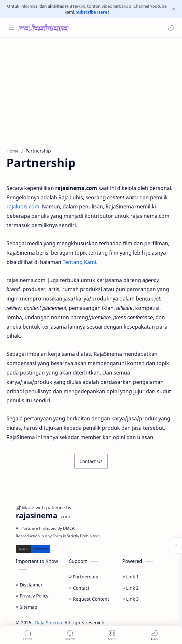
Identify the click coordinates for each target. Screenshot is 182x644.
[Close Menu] (174, 9)
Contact (79, 588)
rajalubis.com (23, 206)
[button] (171, 28)
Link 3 (131, 599)
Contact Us (91, 461)
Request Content (89, 599)
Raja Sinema (49, 623)
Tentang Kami (79, 262)
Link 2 (131, 588)
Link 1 (131, 577)
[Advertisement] (91, 90)
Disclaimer (29, 585)
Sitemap (27, 607)
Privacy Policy (32, 596)
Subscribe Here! (92, 12)
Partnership (84, 577)
